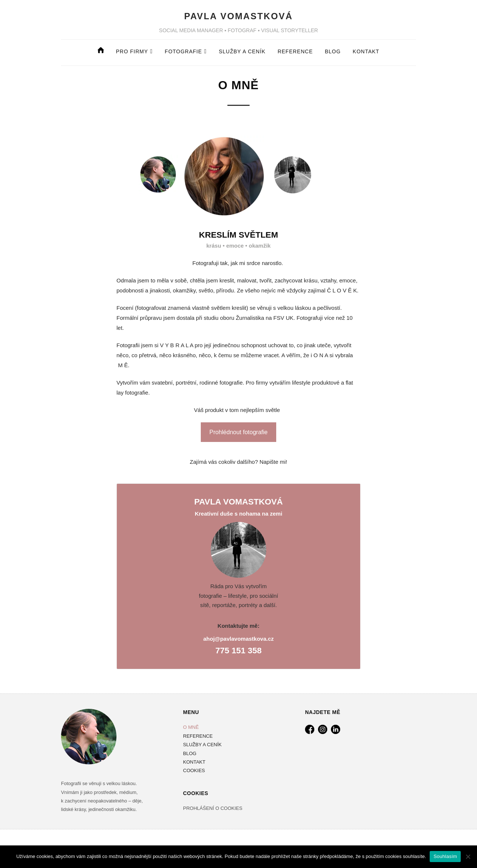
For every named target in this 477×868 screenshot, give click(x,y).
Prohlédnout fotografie (238, 432)
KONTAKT (194, 762)
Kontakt (366, 51)
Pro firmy (132, 51)
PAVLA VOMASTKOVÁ (238, 16)
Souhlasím (445, 856)
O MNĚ (191, 727)
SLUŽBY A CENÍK (202, 745)
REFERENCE (295, 51)
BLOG (333, 51)
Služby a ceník (242, 51)
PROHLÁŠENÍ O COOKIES (213, 808)
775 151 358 (238, 651)
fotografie (184, 51)
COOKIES (194, 770)
